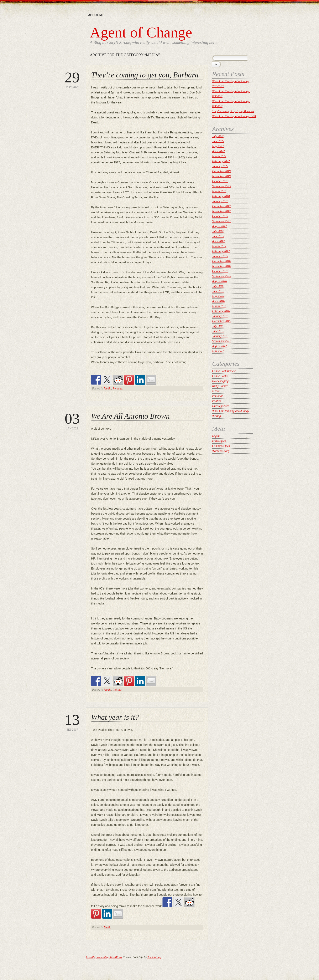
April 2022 (218, 151)
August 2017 (219, 226)
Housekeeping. (221, 381)
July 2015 (218, 326)
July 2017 (218, 231)
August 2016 (219, 281)
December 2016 (221, 261)
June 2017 (218, 236)
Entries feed (219, 441)
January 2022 (220, 166)
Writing (216, 416)
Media (108, 389)
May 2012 (218, 351)
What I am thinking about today (231, 411)
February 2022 (221, 161)
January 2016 (220, 316)
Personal (118, 389)
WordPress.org (221, 451)
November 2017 (221, 211)
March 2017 (219, 246)
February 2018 (221, 196)
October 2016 (220, 271)
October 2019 (220, 181)
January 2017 (220, 256)
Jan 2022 (72, 421)
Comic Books (220, 376)
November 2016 (221, 266)
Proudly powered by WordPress (104, 957)
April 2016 (218, 301)
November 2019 (221, 176)
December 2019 (221, 171)
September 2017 (222, 221)
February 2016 (221, 311)
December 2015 (221, 321)
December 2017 (221, 206)
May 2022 (72, 79)
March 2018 (219, 191)
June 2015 (218, 331)
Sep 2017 (72, 722)
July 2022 (218, 136)
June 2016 (218, 291)
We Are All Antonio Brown (130, 416)
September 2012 (222, 341)
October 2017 (220, 216)
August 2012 (219, 346)
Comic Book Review (224, 371)
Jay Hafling (154, 957)
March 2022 (219, 156)
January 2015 (220, 336)
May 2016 (218, 296)
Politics (117, 690)
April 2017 (218, 241)
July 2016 (218, 286)
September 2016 (222, 276)
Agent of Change (141, 32)
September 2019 (222, 186)
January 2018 (220, 201)
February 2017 (221, 251)
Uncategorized (221, 406)
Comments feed (221, 446)
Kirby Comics (220, 386)
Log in (216, 436)
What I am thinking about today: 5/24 (234, 116)
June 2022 (218, 141)
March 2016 (219, 306)
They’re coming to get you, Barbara (145, 75)
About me (96, 15)
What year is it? (115, 717)
